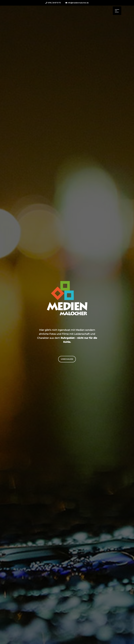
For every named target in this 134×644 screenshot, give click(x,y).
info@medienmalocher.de (77, 3)
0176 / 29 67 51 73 (53, 3)
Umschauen (67, 359)
